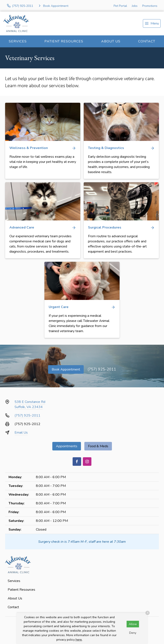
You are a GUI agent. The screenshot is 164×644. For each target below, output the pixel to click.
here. (79, 640)
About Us (111, 41)
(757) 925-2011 (102, 369)
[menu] (152, 23)
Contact (147, 41)
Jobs (135, 6)
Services (18, 41)
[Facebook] (77, 462)
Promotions (150, 6)
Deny (133, 633)
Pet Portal (120, 6)
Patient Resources (64, 41)
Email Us (21, 433)
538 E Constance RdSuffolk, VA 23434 (30, 404)
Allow (133, 624)
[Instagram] (87, 462)
